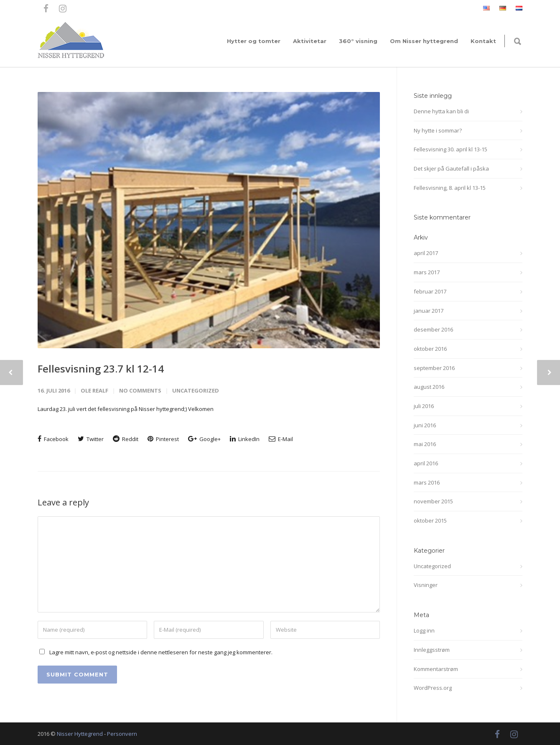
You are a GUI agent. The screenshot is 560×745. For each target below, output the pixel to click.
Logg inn (424, 630)
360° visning (358, 41)
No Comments (140, 390)
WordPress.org (433, 688)
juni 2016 (425, 425)
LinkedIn (245, 439)
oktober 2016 (430, 349)
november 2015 (433, 501)
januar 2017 (429, 311)
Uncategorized (196, 390)
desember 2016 (433, 329)
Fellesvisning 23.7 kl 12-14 (101, 369)
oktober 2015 (430, 520)
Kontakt (483, 41)
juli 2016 (424, 406)
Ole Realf (94, 390)
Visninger (426, 585)
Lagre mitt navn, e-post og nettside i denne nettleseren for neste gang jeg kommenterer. (161, 652)
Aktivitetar (310, 41)
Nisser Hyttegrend (80, 734)
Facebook (53, 439)
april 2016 (426, 463)
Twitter (91, 439)
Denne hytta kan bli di (441, 111)
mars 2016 (427, 482)
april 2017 (426, 253)
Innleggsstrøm (432, 650)
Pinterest (163, 439)
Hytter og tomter (254, 41)
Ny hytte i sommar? (438, 130)
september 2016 (434, 368)
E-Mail (281, 439)
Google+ (204, 439)
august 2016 (429, 387)
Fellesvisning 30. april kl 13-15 (451, 149)
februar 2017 (430, 291)
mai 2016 (425, 444)
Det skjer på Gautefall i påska (451, 168)
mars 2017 (427, 272)
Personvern (122, 734)
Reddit (126, 439)
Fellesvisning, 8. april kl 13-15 (450, 188)
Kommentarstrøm (436, 669)
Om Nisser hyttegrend (424, 41)
